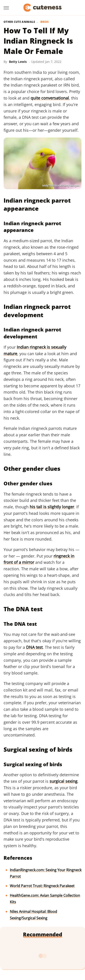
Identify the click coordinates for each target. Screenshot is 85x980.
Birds (45, 22)
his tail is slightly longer (52, 507)
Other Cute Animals (19, 22)
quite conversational (50, 98)
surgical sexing (63, 781)
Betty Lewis (18, 62)
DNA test (34, 647)
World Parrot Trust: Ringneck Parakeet (42, 886)
